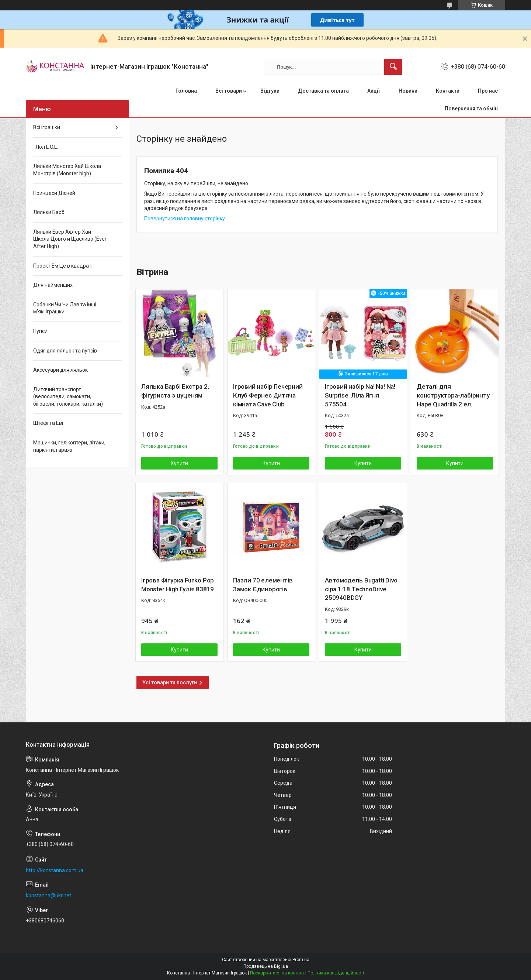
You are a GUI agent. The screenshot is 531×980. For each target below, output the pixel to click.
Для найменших (53, 285)
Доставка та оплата (323, 91)
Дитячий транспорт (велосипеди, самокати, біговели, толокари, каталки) (68, 397)
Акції (374, 91)
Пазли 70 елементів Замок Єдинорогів (263, 585)
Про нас (488, 91)
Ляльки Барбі (49, 212)
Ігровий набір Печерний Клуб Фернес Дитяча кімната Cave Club (268, 395)
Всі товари (229, 91)
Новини (408, 91)
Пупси (40, 331)
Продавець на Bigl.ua (266, 966)
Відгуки (270, 91)
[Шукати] (393, 67)
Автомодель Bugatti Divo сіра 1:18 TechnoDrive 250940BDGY (361, 589)
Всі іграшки (47, 127)
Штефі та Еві (48, 423)
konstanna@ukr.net (48, 895)
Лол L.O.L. (46, 147)
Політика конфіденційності (336, 973)
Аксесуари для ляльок (60, 370)
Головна (186, 91)
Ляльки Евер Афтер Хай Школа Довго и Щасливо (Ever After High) (70, 239)
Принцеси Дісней (54, 193)
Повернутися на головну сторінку (185, 219)
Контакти (448, 91)
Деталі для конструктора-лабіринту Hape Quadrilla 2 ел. (453, 395)
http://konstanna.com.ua (55, 870)
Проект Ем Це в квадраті (63, 266)
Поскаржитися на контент (277, 973)
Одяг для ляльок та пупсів (65, 351)
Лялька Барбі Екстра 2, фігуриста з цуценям (175, 391)
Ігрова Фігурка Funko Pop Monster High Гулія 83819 (178, 585)
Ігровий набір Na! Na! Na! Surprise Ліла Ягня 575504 (360, 395)
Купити (179, 463)
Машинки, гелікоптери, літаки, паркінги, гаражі (69, 446)
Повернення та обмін (471, 109)
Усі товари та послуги (170, 682)
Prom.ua (301, 960)
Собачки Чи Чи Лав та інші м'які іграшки (65, 308)
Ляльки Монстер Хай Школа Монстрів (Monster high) (67, 170)
